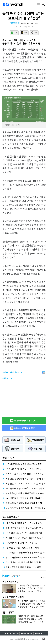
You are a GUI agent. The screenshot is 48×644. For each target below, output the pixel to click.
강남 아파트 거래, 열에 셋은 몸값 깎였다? (23, 562)
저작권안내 (38, 633)
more (43, 577)
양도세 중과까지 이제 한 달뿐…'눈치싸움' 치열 (26, 567)
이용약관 (16, 633)
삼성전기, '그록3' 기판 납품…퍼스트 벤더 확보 (26, 508)
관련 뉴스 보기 (8, 378)
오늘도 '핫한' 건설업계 (13, 597)
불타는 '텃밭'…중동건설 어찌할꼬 (31, 601)
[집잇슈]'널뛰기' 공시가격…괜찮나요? (22, 543)
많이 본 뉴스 (9, 458)
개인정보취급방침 (26, 633)
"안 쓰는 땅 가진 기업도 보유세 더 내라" (23, 548)
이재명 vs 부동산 (10, 582)
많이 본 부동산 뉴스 (11, 517)
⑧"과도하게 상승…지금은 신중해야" (33, 622)
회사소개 (8, 633)
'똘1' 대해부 (8, 612)
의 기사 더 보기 (13, 372)
